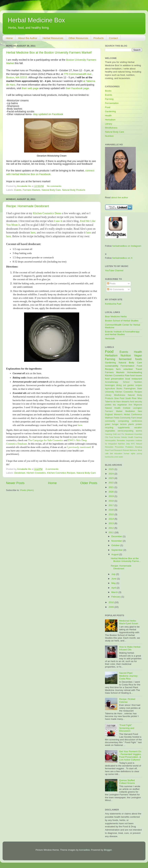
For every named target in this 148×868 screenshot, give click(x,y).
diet (111, 453)
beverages (110, 385)
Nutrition (109, 136)
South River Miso (134, 398)
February (116, 597)
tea (114, 405)
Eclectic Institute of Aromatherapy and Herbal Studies (122, 333)
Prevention (119, 447)
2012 (112, 528)
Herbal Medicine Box (36, 20)
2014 (112, 519)
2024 (112, 474)
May (114, 583)
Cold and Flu (118, 434)
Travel (139, 369)
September (117, 550)
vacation (138, 428)
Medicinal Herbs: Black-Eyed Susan (129, 622)
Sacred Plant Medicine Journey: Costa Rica (129, 676)
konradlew (84, 850)
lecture (123, 424)
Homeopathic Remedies (115, 440)
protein (139, 424)
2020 (112, 492)
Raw (127, 375)
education (118, 453)
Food (108, 107)
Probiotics (129, 447)
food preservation (114, 379)
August (115, 554)
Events (18, 190)
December (117, 536)
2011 (112, 532)
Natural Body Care (51, 190)
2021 (112, 487)
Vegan (138, 355)
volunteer (128, 369)
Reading (139, 447)
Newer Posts (15, 483)
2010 (112, 602)
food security (136, 402)
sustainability (112, 366)
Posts (111, 284)
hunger (115, 424)
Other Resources (78, 38)
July (114, 574)
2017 (112, 505)
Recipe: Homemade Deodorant (28, 206)
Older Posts (89, 483)
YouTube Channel (114, 270)
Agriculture (110, 389)
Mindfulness (111, 128)
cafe (107, 453)
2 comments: (53, 469)
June (114, 579)
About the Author (28, 38)
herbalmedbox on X (122, 258)
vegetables (110, 431)
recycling (109, 428)
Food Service (115, 437)
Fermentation (112, 103)
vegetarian (122, 405)
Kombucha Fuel (113, 304)
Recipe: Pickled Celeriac (127, 700)
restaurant (137, 379)
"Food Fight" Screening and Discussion (127, 728)
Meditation (130, 411)
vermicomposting (125, 431)
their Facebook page (77, 88)
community (110, 421)
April (114, 588)
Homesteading (134, 372)
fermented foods (130, 359)
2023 (112, 478)
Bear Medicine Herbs (116, 317)
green (108, 424)
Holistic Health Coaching (132, 437)
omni (116, 457)
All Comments (116, 289)
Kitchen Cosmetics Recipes (61, 473)
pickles (108, 405)
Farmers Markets (31, 190)
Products (99, 38)
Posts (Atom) (27, 490)
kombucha (109, 457)
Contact (113, 38)
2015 (112, 514)
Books (108, 91)
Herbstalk (110, 338)
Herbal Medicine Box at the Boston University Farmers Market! (49, 53)
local (128, 379)
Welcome (133, 450)
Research (118, 450)
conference (137, 421)
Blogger (108, 850)
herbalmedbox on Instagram (127, 246)
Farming (109, 99)
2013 (112, 523)
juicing (139, 453)
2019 (112, 496)
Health (108, 116)
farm (118, 369)
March (115, 592)
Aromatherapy (112, 382)
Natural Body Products (74, 190)
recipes (139, 385)
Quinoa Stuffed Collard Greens (127, 782)
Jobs (128, 444)
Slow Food (119, 398)
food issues (136, 375)
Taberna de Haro (113, 402)
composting (123, 421)
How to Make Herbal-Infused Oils (130, 648)
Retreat (126, 450)
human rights (129, 453)
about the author (120, 197)
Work (140, 450)
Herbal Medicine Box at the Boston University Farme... (126, 560)
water (121, 457)
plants (131, 424)
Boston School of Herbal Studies (122, 321)
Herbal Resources (53, 38)
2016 (112, 510)
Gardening (110, 111)
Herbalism (110, 120)
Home (9, 38)
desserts (125, 402)
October (116, 545)
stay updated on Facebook (48, 114)
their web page (30, 88)
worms (139, 431)
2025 (112, 469)
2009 (112, 607)
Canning (108, 434)
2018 (112, 501)
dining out (121, 385)
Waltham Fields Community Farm (120, 418)
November (117, 541)
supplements (124, 428)
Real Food (109, 450)
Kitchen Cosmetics (36, 473)
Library (109, 124)
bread (139, 418)
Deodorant (20, 473)
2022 (112, 483)
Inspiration (130, 440)
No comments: (55, 186)
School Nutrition (132, 382)
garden (131, 385)
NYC (133, 444)
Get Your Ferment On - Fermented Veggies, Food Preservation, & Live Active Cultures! (130, 756)
